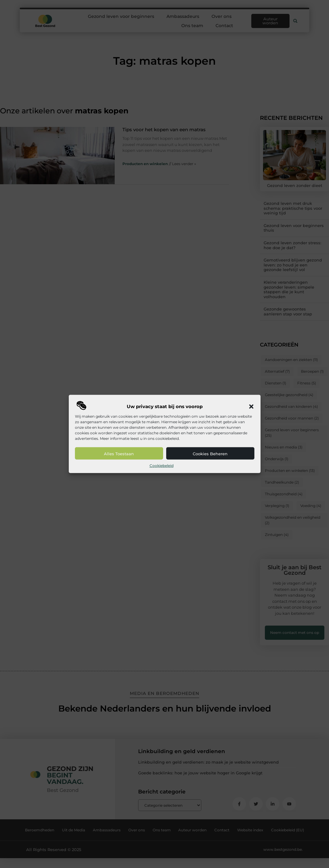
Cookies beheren (210, 454)
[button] (251, 407)
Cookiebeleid (162, 466)
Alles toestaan (119, 454)
